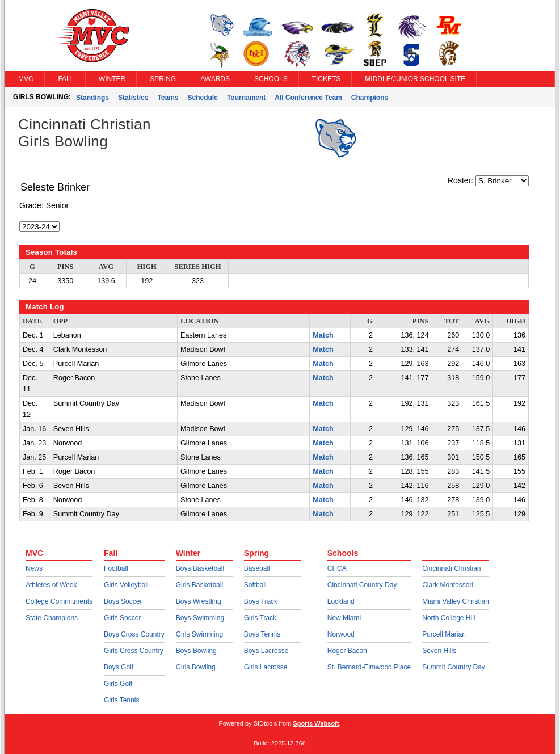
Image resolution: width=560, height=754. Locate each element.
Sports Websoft (316, 723)
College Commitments (59, 601)
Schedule (203, 98)
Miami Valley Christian (456, 601)
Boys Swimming (200, 618)
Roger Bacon (347, 651)
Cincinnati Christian (451, 568)
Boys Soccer (123, 601)
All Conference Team (308, 98)
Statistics (133, 98)
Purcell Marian (444, 634)
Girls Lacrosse (266, 667)
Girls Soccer (122, 618)
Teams (168, 98)
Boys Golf (119, 667)
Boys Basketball (200, 568)
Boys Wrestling (199, 601)
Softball (255, 585)
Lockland (341, 601)
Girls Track (260, 618)
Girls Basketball (199, 585)
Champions (370, 98)
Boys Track (261, 601)
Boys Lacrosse (266, 651)
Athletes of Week (51, 585)
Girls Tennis (121, 700)
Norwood (341, 634)
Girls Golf (118, 684)
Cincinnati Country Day (362, 585)
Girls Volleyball (126, 585)
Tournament (246, 98)
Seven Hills (439, 651)
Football (116, 568)
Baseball (257, 568)
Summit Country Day (454, 667)
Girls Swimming (199, 634)
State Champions (52, 618)
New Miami (344, 618)
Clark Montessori (448, 585)
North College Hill (449, 618)
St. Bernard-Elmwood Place (369, 667)
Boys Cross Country (134, 634)
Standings (92, 98)
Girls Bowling (196, 667)
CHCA (337, 568)
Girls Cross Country (134, 651)
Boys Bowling (196, 651)
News (34, 568)
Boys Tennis (262, 634)
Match (323, 335)
